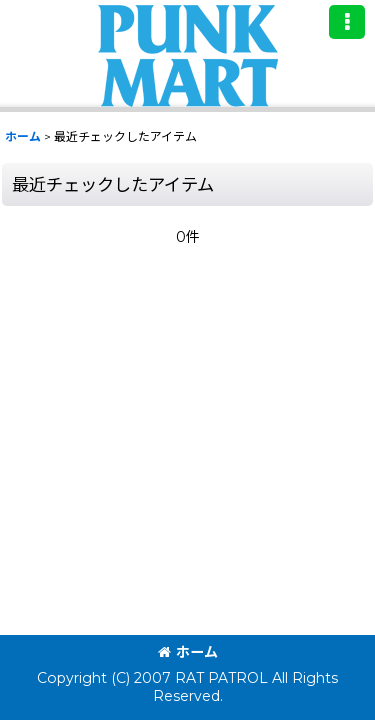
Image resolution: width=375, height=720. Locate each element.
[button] (347, 22)
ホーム (188, 652)
